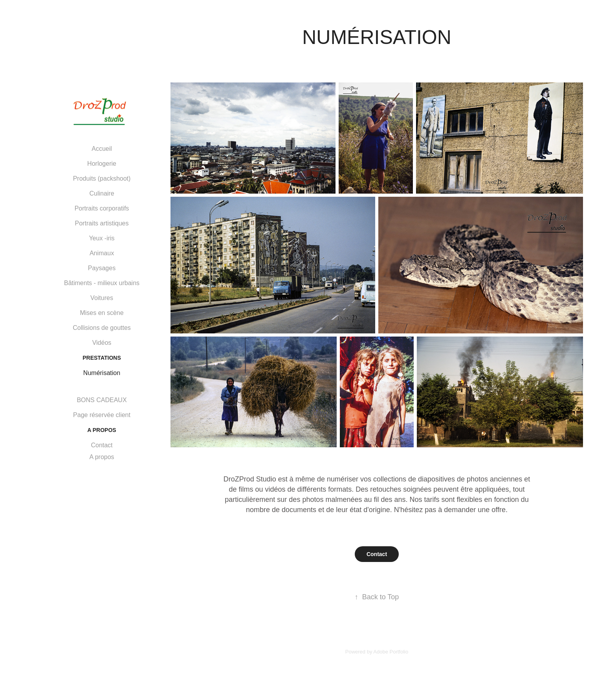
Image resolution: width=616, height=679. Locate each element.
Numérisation (102, 373)
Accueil (102, 149)
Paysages (102, 268)
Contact (102, 445)
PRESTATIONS (102, 358)
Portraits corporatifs (102, 208)
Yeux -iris (102, 238)
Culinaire (102, 193)
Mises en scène (102, 313)
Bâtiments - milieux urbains (102, 283)
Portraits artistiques (102, 223)
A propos (102, 457)
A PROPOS (102, 430)
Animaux (102, 253)
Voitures (102, 298)
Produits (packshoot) (102, 178)
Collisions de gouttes (102, 328)
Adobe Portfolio (391, 652)
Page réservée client (102, 415)
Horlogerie (102, 164)
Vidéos (102, 343)
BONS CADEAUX (102, 400)
